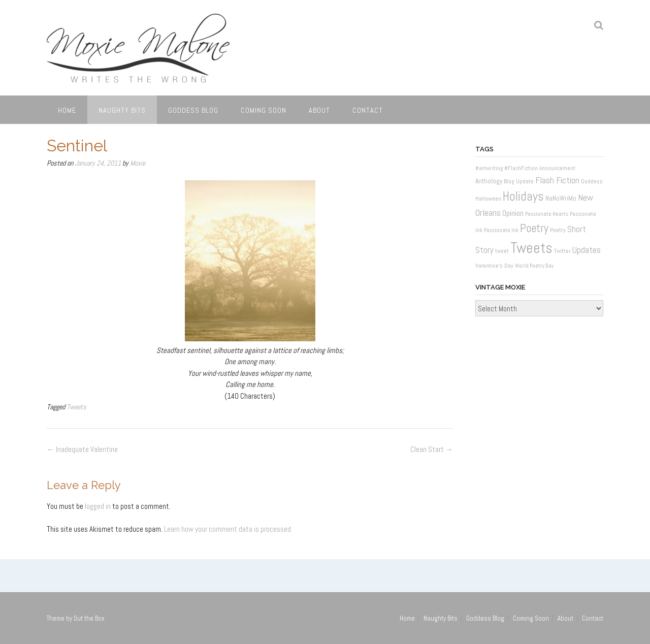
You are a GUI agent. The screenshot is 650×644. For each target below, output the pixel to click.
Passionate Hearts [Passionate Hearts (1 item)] (547, 214)
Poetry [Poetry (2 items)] (558, 230)
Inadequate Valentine (82, 449)
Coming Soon (264, 110)
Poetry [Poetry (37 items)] (534, 228)
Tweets (76, 407)
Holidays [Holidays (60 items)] (523, 196)
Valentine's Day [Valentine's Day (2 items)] (494, 266)
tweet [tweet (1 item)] (502, 251)
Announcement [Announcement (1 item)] (557, 168)
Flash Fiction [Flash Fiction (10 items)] (557, 180)
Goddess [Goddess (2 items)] (592, 181)
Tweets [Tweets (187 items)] (531, 248)
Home (67, 110)
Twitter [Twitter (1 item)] (562, 251)
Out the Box (89, 618)
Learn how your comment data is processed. (228, 529)
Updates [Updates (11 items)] (587, 250)
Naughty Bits (122, 110)
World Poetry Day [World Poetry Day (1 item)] (534, 266)
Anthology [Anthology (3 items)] (489, 181)
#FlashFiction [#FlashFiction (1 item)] (521, 168)
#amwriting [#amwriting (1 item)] (489, 168)
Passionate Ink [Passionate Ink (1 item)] (501, 230)
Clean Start (432, 449)
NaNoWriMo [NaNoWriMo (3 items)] (561, 198)
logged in (98, 506)
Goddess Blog (193, 110)
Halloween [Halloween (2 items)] (488, 199)
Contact (368, 110)
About (319, 110)
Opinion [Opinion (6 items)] (513, 213)
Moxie (138, 163)
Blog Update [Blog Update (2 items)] (519, 181)
